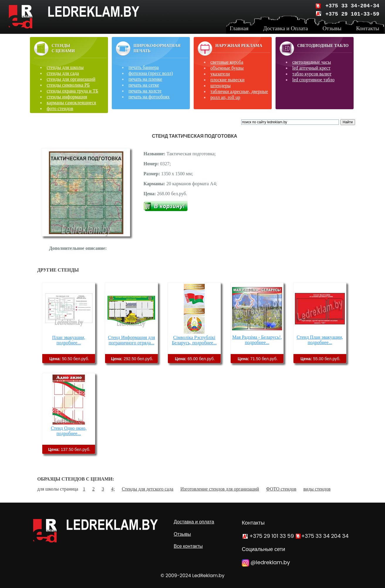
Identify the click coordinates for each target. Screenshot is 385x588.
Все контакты (188, 546)
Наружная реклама (239, 46)
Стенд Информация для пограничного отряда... (132, 340)
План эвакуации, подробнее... (69, 340)
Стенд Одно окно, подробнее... (69, 431)
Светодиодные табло (323, 46)
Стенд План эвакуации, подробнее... (320, 340)
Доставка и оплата (194, 522)
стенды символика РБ (68, 85)
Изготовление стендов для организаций (220, 489)
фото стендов (60, 108)
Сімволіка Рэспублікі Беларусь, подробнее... (194, 340)
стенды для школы (65, 67)
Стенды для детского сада (148, 489)
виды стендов (317, 489)
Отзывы (182, 534)
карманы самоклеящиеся (71, 103)
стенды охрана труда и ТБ (72, 91)
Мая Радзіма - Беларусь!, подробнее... (257, 340)
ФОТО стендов (281, 489)
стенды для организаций (71, 79)
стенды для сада (63, 73)
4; (113, 489)
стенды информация (67, 97)
